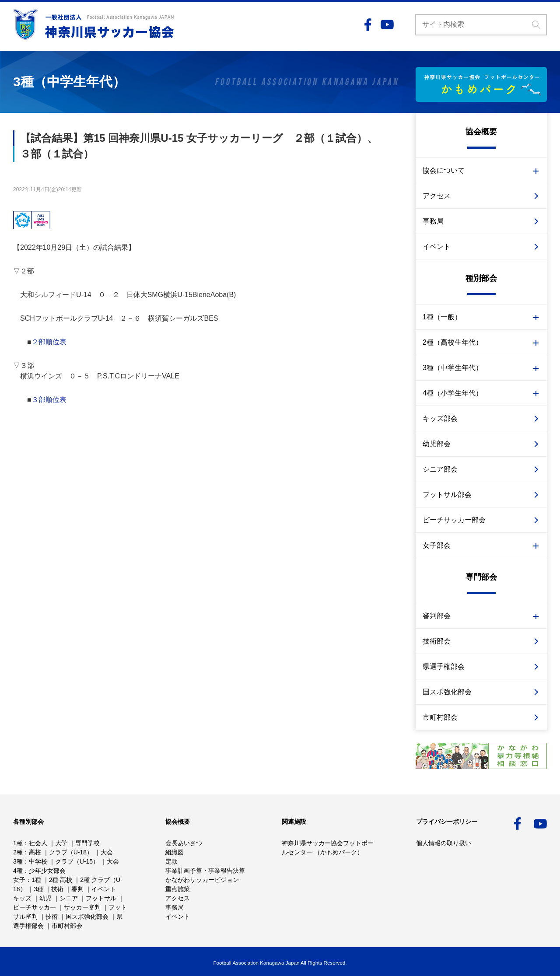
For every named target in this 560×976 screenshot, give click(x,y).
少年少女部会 (47, 871)
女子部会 (437, 545)
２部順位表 (49, 342)
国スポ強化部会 (447, 692)
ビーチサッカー (35, 907)
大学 (61, 843)
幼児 (45, 898)
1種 (18, 843)
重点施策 (178, 889)
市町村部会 (440, 717)
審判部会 (437, 616)
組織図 (175, 852)
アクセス (437, 196)
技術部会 (437, 641)
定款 (171, 861)
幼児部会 (437, 444)
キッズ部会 (440, 418)
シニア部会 (440, 469)
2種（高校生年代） (453, 342)
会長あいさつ (184, 843)
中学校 (38, 861)
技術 (57, 889)
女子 (19, 880)
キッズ (22, 898)
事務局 (433, 221)
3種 (18, 861)
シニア (69, 898)
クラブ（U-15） (77, 861)
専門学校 (87, 843)
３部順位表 (49, 400)
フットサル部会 (447, 495)
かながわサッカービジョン (202, 880)
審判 (77, 889)
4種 (18, 871)
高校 (35, 852)
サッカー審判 (82, 907)
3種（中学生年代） (453, 368)
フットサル (101, 898)
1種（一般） (442, 317)
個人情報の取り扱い (444, 843)
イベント (437, 247)
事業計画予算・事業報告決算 (205, 871)
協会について (444, 170)
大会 (107, 852)
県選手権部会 (444, 666)
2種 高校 (61, 880)
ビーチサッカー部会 (454, 520)
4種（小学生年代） (453, 393)
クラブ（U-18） (71, 852)
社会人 (38, 843)
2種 (18, 852)
